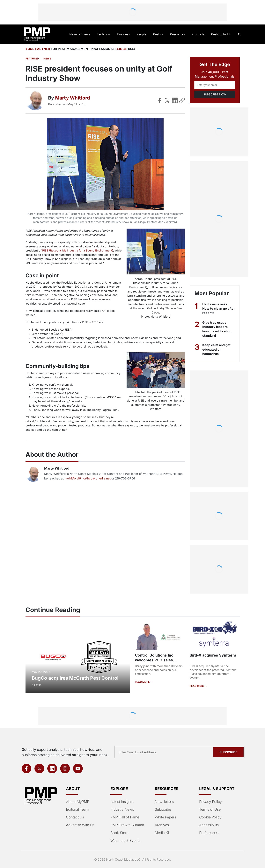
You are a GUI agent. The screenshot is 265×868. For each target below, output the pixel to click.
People (143, 34)
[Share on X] (167, 100)
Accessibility (209, 825)
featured (32, 59)
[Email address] (215, 85)
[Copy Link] (182, 100)
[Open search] (239, 34)
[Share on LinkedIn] (175, 100)
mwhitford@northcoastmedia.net (83, 479)
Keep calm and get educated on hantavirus (217, 349)
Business (125, 34)
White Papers (165, 817)
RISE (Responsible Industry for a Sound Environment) (77, 250)
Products (199, 34)
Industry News (122, 809)
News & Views (83, 34)
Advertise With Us (80, 825)
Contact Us (75, 817)
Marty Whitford (73, 98)
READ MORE (142, 682)
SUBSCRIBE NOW (214, 94)
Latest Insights (122, 802)
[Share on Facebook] (160, 100)
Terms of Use (210, 809)
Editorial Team (77, 809)
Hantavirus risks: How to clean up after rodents (215, 309)
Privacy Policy (210, 802)
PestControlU (221, 34)
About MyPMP (77, 802)
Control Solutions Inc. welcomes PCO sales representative (154, 660)
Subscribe (163, 809)
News (46, 59)
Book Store (119, 833)
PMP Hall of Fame (124, 817)
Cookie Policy (210, 817)
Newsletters (164, 802)
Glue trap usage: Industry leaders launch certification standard (217, 329)
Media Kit (162, 833)
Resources (178, 34)
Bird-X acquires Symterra (212, 655)
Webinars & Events (125, 841)
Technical (106, 34)
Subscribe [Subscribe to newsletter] (229, 752)
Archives (161, 825)
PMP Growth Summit (127, 825)
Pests (158, 34)
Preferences (209, 833)
